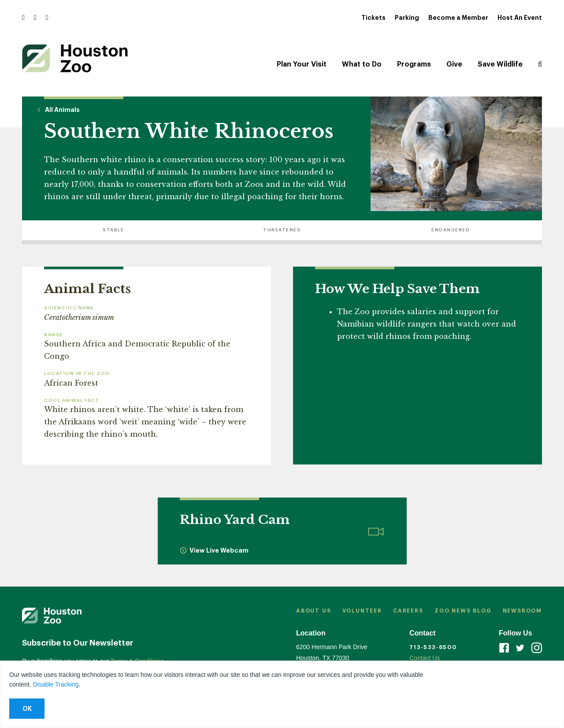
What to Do (362, 64)
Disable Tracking (56, 684)
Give (454, 64)
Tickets (373, 18)
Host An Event (520, 18)
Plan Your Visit (302, 64)
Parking (407, 18)
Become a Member (458, 18)
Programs (414, 64)
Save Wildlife (500, 64)
